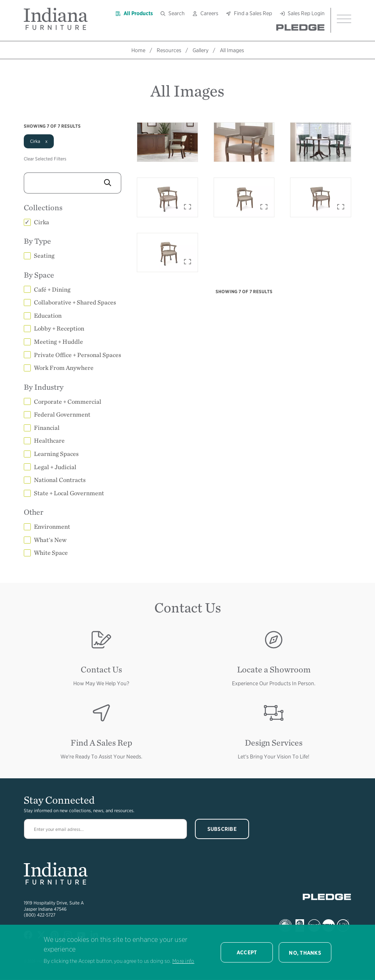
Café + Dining (52, 289)
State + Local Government (69, 493)
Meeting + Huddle (58, 342)
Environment (52, 527)
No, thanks (305, 953)
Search (177, 13)
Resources (169, 50)
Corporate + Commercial (68, 402)
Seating (44, 256)
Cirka (42, 222)
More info (183, 961)
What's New (50, 540)
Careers (209, 13)
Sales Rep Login (306, 13)
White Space (51, 553)
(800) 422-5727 (40, 915)
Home (138, 50)
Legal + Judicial (55, 467)
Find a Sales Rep (253, 13)
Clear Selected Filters (45, 159)
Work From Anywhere (64, 368)
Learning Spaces (56, 454)
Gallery (201, 50)
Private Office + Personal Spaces (78, 355)
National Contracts (60, 480)
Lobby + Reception (59, 328)
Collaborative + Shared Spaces (75, 302)
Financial (47, 428)
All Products (138, 13)
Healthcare (49, 441)
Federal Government (62, 414)
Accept (247, 952)
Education (48, 316)
